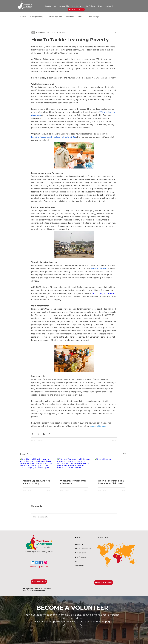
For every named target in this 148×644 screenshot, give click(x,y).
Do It (73, 622)
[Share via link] (49, 434)
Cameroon (70, 17)
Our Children (81, 553)
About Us (79, 544)
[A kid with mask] (112, 467)
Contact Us (80, 566)
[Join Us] (72, 626)
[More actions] (115, 32)
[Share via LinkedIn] (44, 434)
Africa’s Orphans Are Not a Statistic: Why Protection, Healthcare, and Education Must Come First (36, 482)
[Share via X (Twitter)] (38, 434)
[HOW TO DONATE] (76, 10)
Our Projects (80, 557)
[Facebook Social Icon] (41, 563)
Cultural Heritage (93, 17)
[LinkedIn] (32, 563)
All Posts (23, 17)
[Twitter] (37, 563)
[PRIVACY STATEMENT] (104, 582)
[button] (125, 17)
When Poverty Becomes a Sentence (73, 482)
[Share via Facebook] (32, 434)
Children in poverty (55, 17)
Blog (77, 561)
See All (126, 454)
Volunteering (97, 622)
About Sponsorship (83, 549)
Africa (80, 17)
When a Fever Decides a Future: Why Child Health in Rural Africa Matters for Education (111, 482)
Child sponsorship (37, 17)
